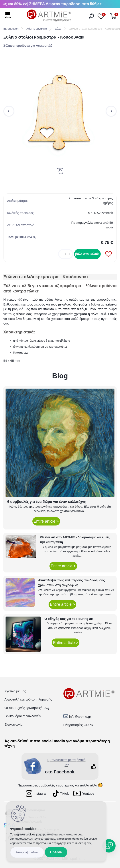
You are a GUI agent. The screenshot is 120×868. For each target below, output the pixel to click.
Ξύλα (58, 29)
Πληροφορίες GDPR (78, 725)
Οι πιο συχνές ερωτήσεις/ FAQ (27, 708)
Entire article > (46, 521)
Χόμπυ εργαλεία (37, 29)
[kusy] (66, 254)
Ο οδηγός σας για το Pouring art (69, 619)
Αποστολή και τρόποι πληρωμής (28, 699)
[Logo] (49, 16)
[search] (91, 16)
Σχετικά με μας (15, 691)
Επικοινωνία (13, 724)
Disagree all (27, 852)
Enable (56, 852)
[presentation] (9, 111)
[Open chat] (109, 846)
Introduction (11, 29)
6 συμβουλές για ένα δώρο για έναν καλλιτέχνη (47, 502)
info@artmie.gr (80, 717)
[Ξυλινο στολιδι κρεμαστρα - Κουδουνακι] (60, 111)
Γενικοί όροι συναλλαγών (23, 716)
